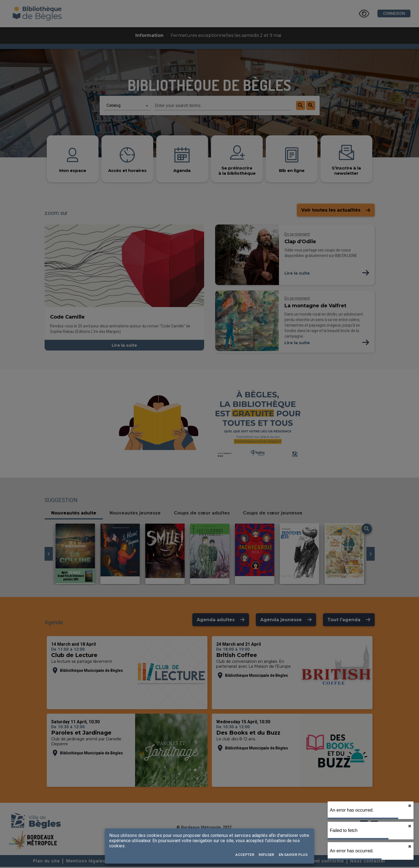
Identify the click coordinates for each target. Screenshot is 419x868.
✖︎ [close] (410, 806)
